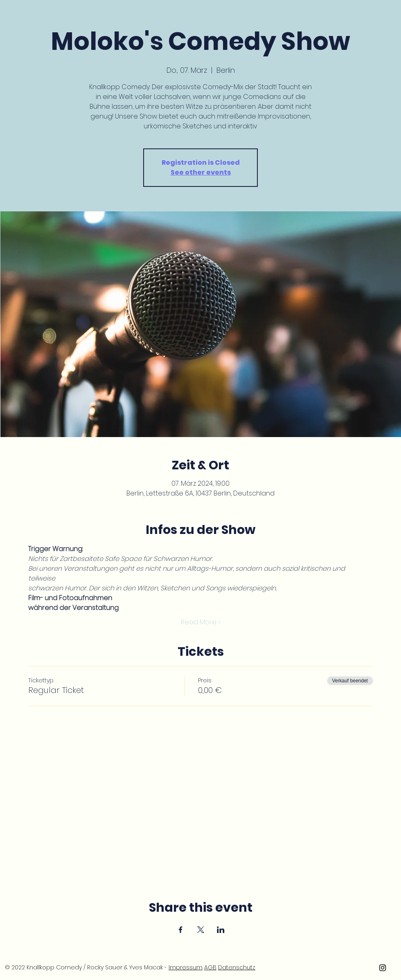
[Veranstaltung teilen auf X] (201, 930)
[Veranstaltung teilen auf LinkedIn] (221, 930)
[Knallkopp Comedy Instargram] (383, 968)
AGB (210, 967)
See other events (201, 172)
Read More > (201, 622)
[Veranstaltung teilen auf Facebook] (181, 930)
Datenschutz (237, 967)
